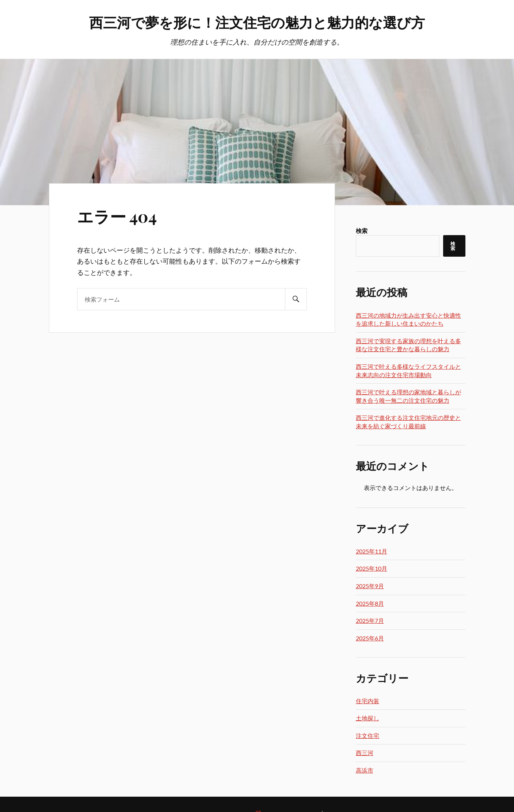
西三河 (365, 753)
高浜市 (365, 770)
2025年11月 (372, 551)
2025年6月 (370, 638)
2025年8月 (370, 603)
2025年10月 (372, 568)
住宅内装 (368, 701)
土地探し (368, 718)
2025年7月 (370, 621)
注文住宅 (368, 736)
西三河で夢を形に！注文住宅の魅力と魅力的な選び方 (257, 22)
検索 (362, 231)
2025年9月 (370, 586)
